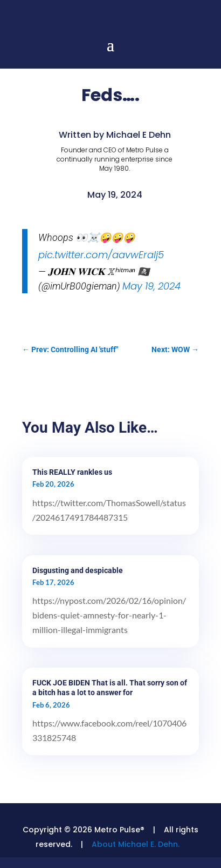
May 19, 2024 (151, 286)
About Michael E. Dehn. (136, 844)
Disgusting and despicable (78, 570)
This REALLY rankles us (72, 472)
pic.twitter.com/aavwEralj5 (101, 255)
